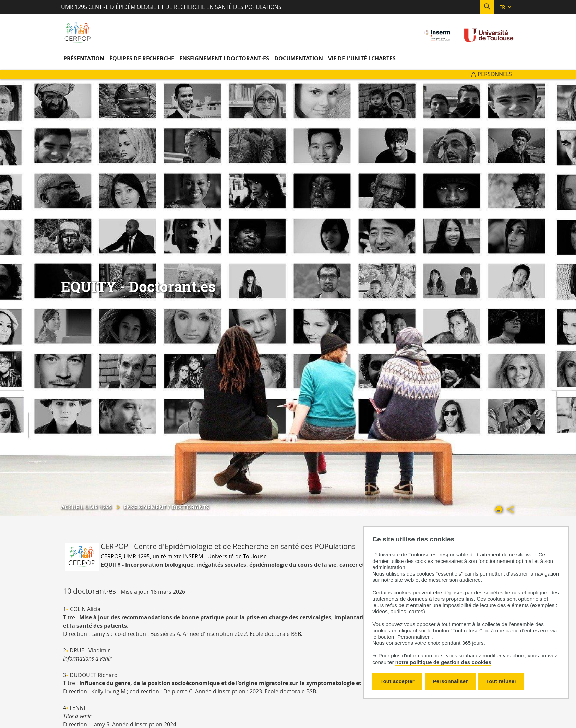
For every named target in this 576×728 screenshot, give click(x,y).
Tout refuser (501, 681)
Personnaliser (451, 681)
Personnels (495, 74)
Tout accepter (397, 681)
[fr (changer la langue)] (506, 7)
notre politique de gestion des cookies (443, 662)
